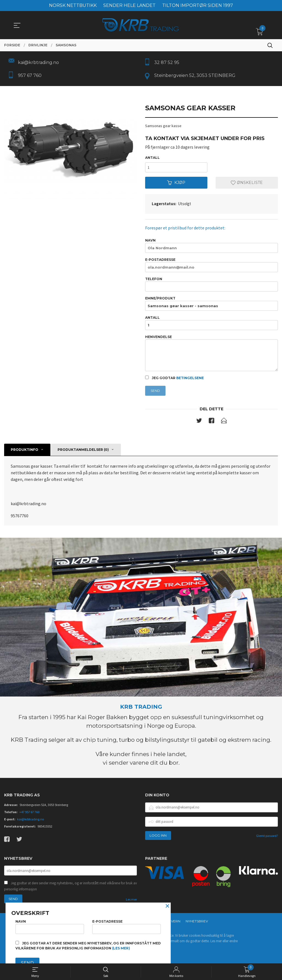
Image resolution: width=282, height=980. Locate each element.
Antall (152, 158)
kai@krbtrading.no (30, 819)
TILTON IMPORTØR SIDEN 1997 (198, 5)
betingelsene (190, 378)
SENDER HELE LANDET (129, 5)
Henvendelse (211, 353)
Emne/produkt (211, 303)
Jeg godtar (174, 378)
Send (155, 391)
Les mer (131, 900)
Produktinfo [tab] (25, 450)
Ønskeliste (247, 183)
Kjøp (176, 183)
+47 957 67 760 (29, 812)
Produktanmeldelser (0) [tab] (83, 450)
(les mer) (121, 948)
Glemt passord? (267, 836)
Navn (211, 246)
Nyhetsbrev (197, 921)
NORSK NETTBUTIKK (73, 5)
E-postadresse (211, 265)
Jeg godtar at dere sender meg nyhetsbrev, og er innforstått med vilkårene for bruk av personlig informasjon (70, 886)
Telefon (211, 284)
